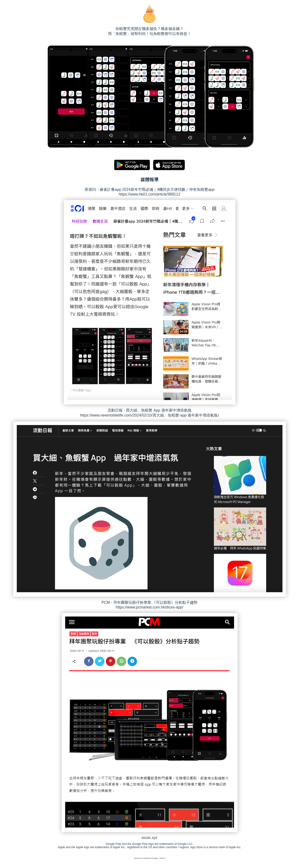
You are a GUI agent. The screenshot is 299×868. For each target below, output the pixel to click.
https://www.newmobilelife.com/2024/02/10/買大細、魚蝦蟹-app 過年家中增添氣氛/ (149, 415)
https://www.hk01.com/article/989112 (150, 194)
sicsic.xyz (149, 838)
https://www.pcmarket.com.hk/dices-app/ (149, 607)
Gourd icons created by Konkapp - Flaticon (150, 858)
